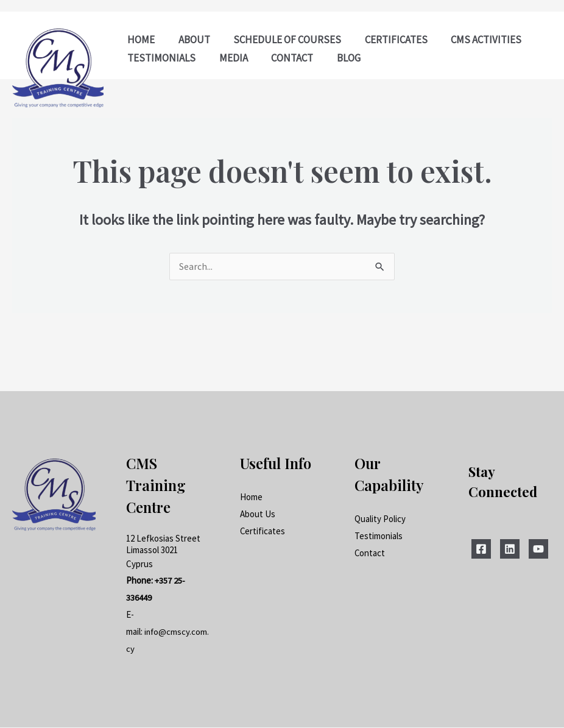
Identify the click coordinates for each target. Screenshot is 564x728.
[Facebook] (481, 550)
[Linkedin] (510, 550)
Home (251, 497)
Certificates (263, 531)
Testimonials (379, 536)
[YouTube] (538, 550)
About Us (258, 514)
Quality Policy (380, 519)
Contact (370, 553)
